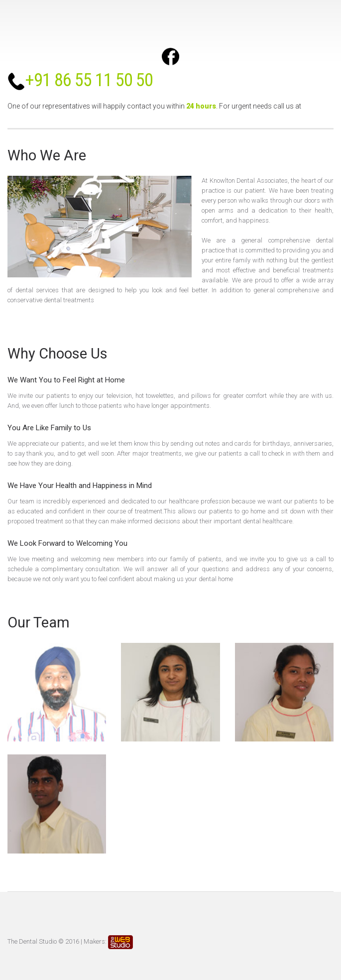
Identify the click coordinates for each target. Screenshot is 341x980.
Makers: (108, 941)
